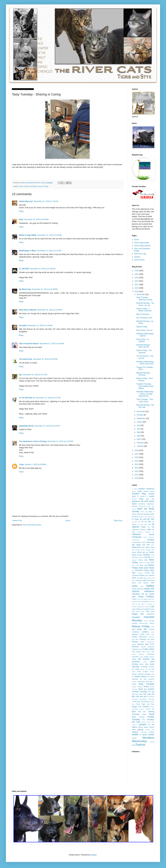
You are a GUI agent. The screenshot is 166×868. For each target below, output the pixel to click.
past (153, 634)
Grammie (139, 580)
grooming (151, 580)
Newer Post (17, 521)
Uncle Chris (150, 722)
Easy (134, 555)
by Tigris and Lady (144, 524)
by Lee (151, 519)
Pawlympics (143, 637)
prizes (143, 647)
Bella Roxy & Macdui (28, 310)
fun (153, 573)
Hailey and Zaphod (31, 186)
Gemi (134, 578)
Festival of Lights (144, 563)
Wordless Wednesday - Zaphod (145, 335)
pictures (141, 644)
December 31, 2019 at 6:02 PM (45, 359)
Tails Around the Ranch (29, 344)
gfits (138, 578)
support (134, 682)
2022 (137, 281)
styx (145, 679)
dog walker (146, 547)
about (135, 489)
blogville (147, 514)
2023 (137, 278)
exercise (135, 557)
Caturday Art (149, 532)
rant (153, 652)
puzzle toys (141, 652)
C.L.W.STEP (24, 269)
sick (153, 669)
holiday (141, 597)
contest (151, 540)
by (153, 517)
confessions (136, 540)
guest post (137, 583)
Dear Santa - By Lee (144, 330)
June (139, 429)
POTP (152, 644)
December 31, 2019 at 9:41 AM (49, 251)
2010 (137, 478)
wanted (147, 730)
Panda (142, 634)
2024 (137, 274)
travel (152, 714)
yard (133, 745)
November (141, 412)
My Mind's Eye (25, 289)
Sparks (137, 677)
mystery (135, 623)
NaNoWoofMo (144, 623)
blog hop (140, 514)
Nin (145, 629)
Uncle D (135, 725)
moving (152, 621)
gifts (142, 578)
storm (148, 677)
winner (145, 735)
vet (153, 725)
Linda (21, 464)
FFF (153, 563)
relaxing (141, 654)
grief (145, 580)
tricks (134, 717)
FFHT (134, 565)
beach (134, 504)
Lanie (152, 609)
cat (153, 527)
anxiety (151, 494)
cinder (145, 537)
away (141, 499)
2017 (137, 454)
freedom (140, 573)
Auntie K (144, 496)
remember (151, 654)
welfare (152, 732)
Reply (21, 211)
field (138, 565)
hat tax (145, 594)
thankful (151, 689)
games (147, 575)
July (139, 425)
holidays (150, 596)
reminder (135, 657)
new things (137, 629)
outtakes (145, 632)
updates (143, 724)
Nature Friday (142, 327)
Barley (152, 501)
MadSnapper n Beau (27, 251)
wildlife (135, 735)
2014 (137, 464)
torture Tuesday (145, 709)
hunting (146, 602)
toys (134, 711)
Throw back (136, 702)
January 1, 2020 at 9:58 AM (35, 464)
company (151, 537)
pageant (135, 634)
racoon (148, 652)
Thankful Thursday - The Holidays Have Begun (145, 386)
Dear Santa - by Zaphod (143, 340)
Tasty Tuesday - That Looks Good (145, 400)
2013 (137, 468)
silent (134, 672)
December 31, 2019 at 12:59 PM (45, 289)
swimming (141, 682)
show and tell (145, 669)
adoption (142, 489)
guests (146, 583)
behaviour (142, 504)
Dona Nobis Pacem (138, 550)
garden (152, 575)
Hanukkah (136, 594)
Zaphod (140, 745)
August (140, 422)
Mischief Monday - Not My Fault (145, 406)
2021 (137, 285)
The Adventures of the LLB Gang (33, 441)
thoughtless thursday (147, 699)
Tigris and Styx (148, 704)
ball (142, 501)
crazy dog (150, 542)
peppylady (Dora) (26, 426)
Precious (135, 647)
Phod (143, 642)
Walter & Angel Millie (28, 235)
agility (140, 491)
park (148, 634)
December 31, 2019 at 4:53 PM (52, 344)
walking (140, 730)
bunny (150, 517)
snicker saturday (138, 674)
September (141, 418)
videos (135, 727)
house (134, 599)
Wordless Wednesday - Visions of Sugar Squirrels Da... (145, 394)
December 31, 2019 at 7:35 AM (46, 201)
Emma (21, 186)
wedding (144, 732)
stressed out (137, 679)
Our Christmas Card (144, 318)
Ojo (20, 375)
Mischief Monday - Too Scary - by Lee (145, 304)
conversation (136, 542)
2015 (137, 461)
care (149, 527)
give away (147, 578)
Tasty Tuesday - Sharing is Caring (144, 298)
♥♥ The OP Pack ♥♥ (27, 398)
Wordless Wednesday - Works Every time (145, 363)
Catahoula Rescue (139, 529)
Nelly (153, 627)
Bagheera (136, 501)
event (152, 555)
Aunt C (135, 496)
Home (68, 521)
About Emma (139, 260)
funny (142, 575)
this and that (141, 697)
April (139, 436)
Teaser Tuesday (137, 687)
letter (143, 611)
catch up (150, 529)
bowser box (143, 517)
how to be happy (142, 599)
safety (134, 659)
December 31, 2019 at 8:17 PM (48, 398)
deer (153, 545)
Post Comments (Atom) (32, 525)
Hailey (150, 586)
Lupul (152, 611)
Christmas (137, 537)
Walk (134, 730)
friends (147, 573)
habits (135, 586)
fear (149, 557)
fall (146, 557)
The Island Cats (26, 359)
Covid (144, 542)
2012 (137, 471)
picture (134, 644)
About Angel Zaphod (142, 246)
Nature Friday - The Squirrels (144, 351)
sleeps (152, 672)
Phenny (135, 642)
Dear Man (146, 545)
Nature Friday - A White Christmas (144, 310)
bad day (150, 499)
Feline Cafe (143, 560)
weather (135, 732)
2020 (137, 288)
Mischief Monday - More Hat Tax (144, 346)
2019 (137, 292)
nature (152, 623)
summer (151, 679)
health (152, 594)
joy (144, 607)
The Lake (147, 694)
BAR (146, 501)
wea (153, 730)
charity (152, 534)
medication (150, 614)
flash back (144, 565)
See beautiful (144, 659)
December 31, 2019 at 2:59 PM (50, 310)
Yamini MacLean (26, 201)
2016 (137, 457)
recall (134, 654)
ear (147, 552)
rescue (141, 657)
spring (143, 677)
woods (134, 738)
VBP (149, 725)
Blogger (94, 855)
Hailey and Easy (138, 589)
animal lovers (149, 491)
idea (143, 604)
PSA (134, 652)
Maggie (135, 614)
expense (141, 557)
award (152, 496)
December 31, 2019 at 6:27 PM (35, 375)
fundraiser (135, 575)
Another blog (139, 494)
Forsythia (23, 326)
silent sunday (143, 671)
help (134, 597)
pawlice (135, 637)
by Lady (143, 519)
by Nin (141, 522)
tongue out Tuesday (140, 707)
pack (153, 632)
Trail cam (142, 712)
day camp (136, 545)
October (140, 415)
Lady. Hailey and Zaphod (141, 609)
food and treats (147, 568)
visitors (141, 727)
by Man (135, 522)
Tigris (138, 704)
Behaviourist (143, 506)
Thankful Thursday (140, 692)
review (146, 657)
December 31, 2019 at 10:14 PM (47, 426)
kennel (147, 607)
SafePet (152, 657)
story (152, 677)
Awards (137, 257)
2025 (137, 271)
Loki (147, 611)
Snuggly (147, 674)
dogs (152, 547)
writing (152, 742)
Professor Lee (137, 649)
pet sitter (151, 639)
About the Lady (140, 254)
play (147, 644)
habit (152, 583)
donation (149, 550)
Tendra (146, 687)
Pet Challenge (141, 639)
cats (133, 532)
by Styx (148, 522)
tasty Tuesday (44, 186)
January (140, 446)
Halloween (149, 591)
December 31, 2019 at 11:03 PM (60, 441)
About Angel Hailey (142, 243)
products (151, 647)
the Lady (139, 694)
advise (134, 491)
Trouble (142, 717)
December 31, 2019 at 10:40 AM (43, 269)
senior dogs (144, 664)
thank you (143, 689)
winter (151, 735)
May (139, 432)
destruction (136, 547)
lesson (138, 611)
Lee (133, 611)
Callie (143, 527)
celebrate (136, 534)
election (140, 555)
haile (142, 586)
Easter (152, 552)
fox (133, 570)
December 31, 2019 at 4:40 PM (40, 326)
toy (153, 709)
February (141, 443)
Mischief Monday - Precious (144, 374)
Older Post (118, 521)
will (140, 735)
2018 (137, 450)
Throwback (145, 702)
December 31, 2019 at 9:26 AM (36, 219)
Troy (143, 720)
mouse (146, 621)
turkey (143, 722)
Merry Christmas (143, 314)
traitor (144, 714)
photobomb (151, 642)
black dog (144, 512)
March (140, 439)
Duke (21, 219)
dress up (141, 552)
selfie (145, 662)
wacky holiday (149, 727)
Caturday (140, 532)
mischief (136, 617)
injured (140, 607)
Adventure (150, 489)
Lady (152, 607)
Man (142, 614)
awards (134, 499)
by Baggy (135, 519)
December (141, 294)
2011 (137, 475)
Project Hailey (149, 649)
